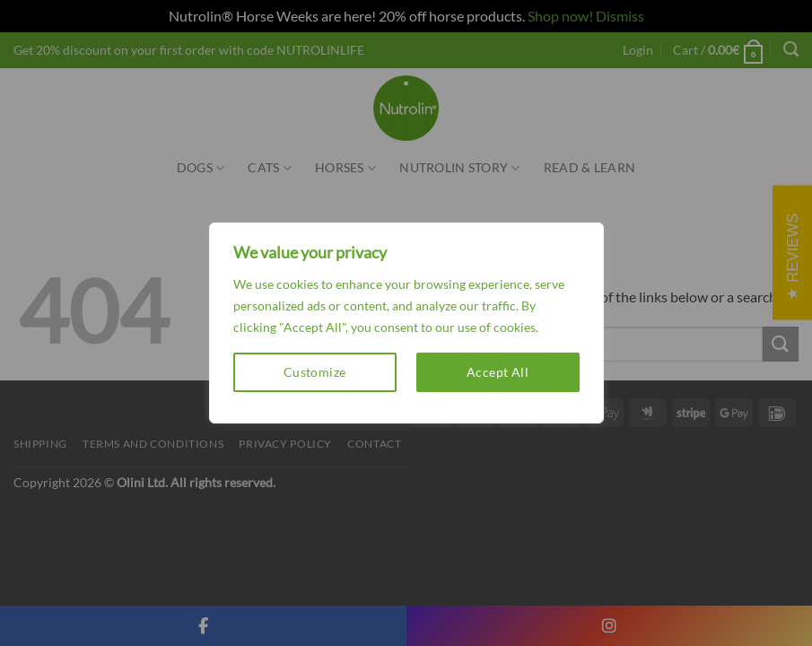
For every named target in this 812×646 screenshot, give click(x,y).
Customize (315, 372)
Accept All (498, 372)
